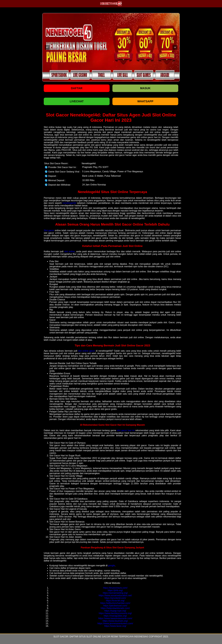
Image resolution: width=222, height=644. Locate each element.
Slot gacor (49, 230)
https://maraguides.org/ (115, 616)
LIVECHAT (77, 101)
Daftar (77, 88)
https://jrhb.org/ (115, 590)
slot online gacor (86, 351)
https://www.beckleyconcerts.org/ (115, 613)
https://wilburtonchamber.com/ (115, 603)
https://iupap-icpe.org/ (115, 611)
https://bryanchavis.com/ (115, 588)
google (112, 565)
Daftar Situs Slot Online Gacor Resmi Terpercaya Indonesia (108, 637)
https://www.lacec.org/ (115, 626)
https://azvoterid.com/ (115, 598)
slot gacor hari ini (126, 430)
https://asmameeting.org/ (115, 593)
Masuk (145, 88)
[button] (47, 47)
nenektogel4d (69, 203)
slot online (70, 251)
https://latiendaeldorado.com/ (115, 608)
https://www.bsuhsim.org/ (115, 621)
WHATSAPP (145, 101)
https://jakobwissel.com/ (115, 606)
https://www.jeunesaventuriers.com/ (115, 623)
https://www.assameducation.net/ (115, 595)
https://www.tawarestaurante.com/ (115, 618)
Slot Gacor (61, 637)
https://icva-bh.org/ (115, 601)
